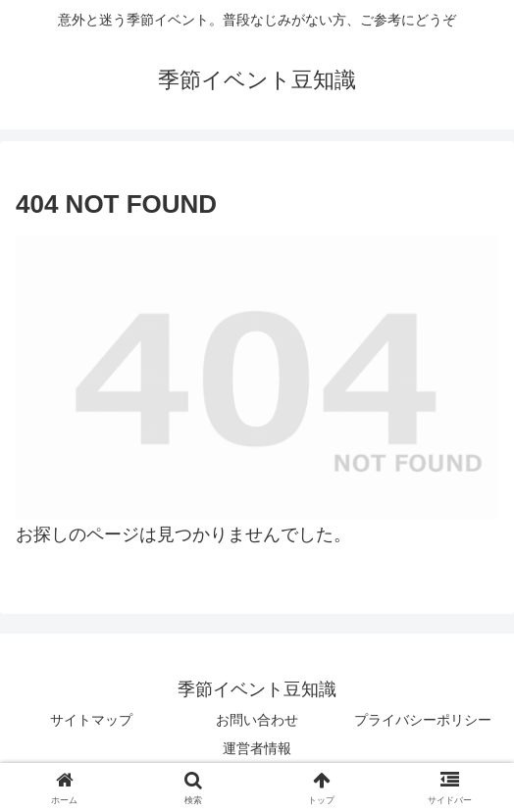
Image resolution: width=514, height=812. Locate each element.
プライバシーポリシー (423, 720)
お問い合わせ (257, 720)
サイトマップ (91, 720)
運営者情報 (257, 748)
